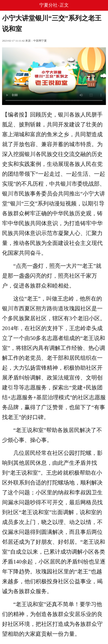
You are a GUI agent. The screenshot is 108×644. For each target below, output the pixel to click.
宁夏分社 (48, 5)
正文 (64, 5)
